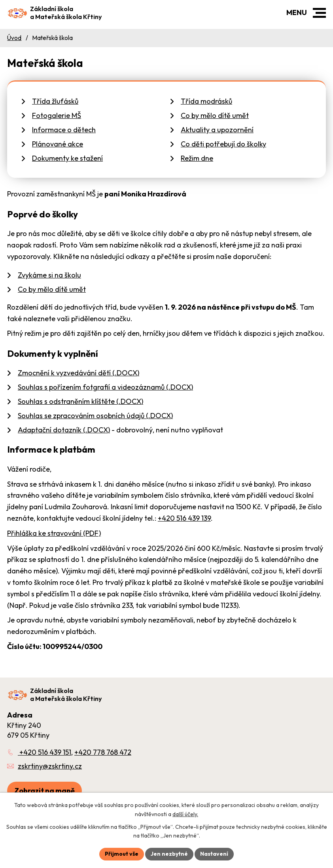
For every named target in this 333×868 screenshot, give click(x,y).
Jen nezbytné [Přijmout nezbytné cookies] (169, 854)
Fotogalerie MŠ (57, 115)
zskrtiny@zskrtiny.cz (50, 766)
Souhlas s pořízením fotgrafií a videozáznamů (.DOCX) (105, 387)
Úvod (14, 38)
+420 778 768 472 (103, 752)
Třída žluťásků (55, 101)
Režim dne (197, 158)
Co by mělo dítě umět (215, 115)
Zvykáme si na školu (49, 275)
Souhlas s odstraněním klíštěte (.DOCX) (80, 401)
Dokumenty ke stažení (67, 158)
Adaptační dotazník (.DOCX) (64, 430)
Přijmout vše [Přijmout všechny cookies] (122, 854)
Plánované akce (58, 144)
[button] (319, 13)
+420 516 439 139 (184, 518)
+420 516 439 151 (44, 752)
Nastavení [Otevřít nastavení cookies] (214, 854)
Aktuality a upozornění (217, 130)
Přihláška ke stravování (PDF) (54, 533)
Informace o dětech (64, 130)
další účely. (185, 814)
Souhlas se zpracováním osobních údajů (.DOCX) (95, 416)
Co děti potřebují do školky (223, 144)
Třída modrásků (206, 101)
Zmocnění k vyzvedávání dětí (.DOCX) (79, 373)
